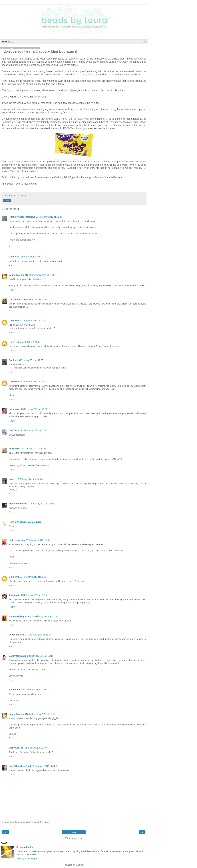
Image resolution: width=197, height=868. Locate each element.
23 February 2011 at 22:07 (34, 595)
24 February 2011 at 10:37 (36, 690)
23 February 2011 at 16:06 (34, 409)
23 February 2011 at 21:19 (33, 577)
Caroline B (14, 299)
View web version (74, 838)
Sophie (13, 360)
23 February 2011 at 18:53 (41, 504)
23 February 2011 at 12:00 (26, 342)
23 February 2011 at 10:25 (49, 217)
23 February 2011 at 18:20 (30, 479)
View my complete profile (28, 859)
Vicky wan (14, 748)
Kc (10, 342)
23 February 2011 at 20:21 (39, 540)
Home (74, 832)
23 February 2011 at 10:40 (42, 275)
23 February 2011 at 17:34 (33, 449)
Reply (12, 247)
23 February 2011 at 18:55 (28, 522)
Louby (12, 479)
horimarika (15, 409)
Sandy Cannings (18, 656)
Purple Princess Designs (22, 217)
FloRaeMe (14, 449)
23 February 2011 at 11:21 (33, 321)
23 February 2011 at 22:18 (45, 616)
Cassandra (15, 595)
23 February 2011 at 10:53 (34, 299)
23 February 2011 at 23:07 (38, 635)
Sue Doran (14, 430)
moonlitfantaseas (18, 504)
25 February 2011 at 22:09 (34, 748)
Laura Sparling (17, 275)
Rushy (12, 257)
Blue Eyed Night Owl (20, 616)
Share (7, 201)
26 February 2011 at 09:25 (45, 766)
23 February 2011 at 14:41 (33, 382)
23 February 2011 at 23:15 (40, 656)
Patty (12, 522)
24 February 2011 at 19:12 (42, 714)
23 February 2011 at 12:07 (30, 360)
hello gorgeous (17, 540)
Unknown (14, 321)
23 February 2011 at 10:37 (30, 257)
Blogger (80, 865)
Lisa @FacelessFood (20, 766)
